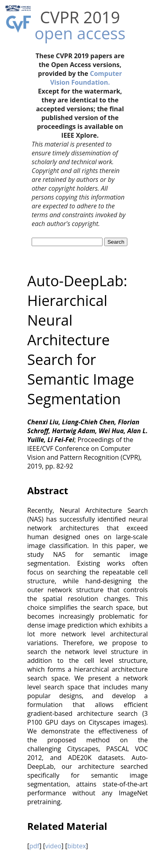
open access (80, 33)
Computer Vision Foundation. (86, 78)
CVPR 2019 (80, 17)
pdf (34, 846)
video (53, 846)
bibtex (77, 846)
